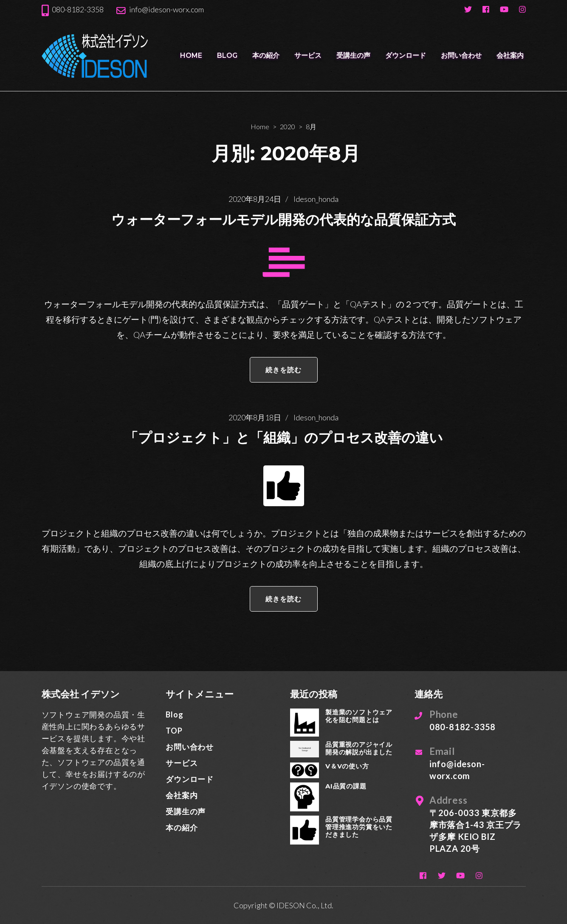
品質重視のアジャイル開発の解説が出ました (359, 748)
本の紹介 (266, 55)
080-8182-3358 (78, 9)
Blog (227, 55)
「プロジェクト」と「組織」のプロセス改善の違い (284, 438)
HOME (191, 55)
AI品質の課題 (346, 786)
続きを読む (284, 370)
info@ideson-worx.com (166, 9)
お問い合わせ (461, 55)
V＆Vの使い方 (347, 766)
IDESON (291, 905)
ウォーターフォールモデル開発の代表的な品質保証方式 (283, 220)
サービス (308, 55)
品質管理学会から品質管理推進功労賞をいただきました (359, 827)
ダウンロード (406, 55)
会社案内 (510, 55)
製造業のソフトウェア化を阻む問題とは (359, 716)
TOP (174, 731)
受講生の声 (353, 55)
